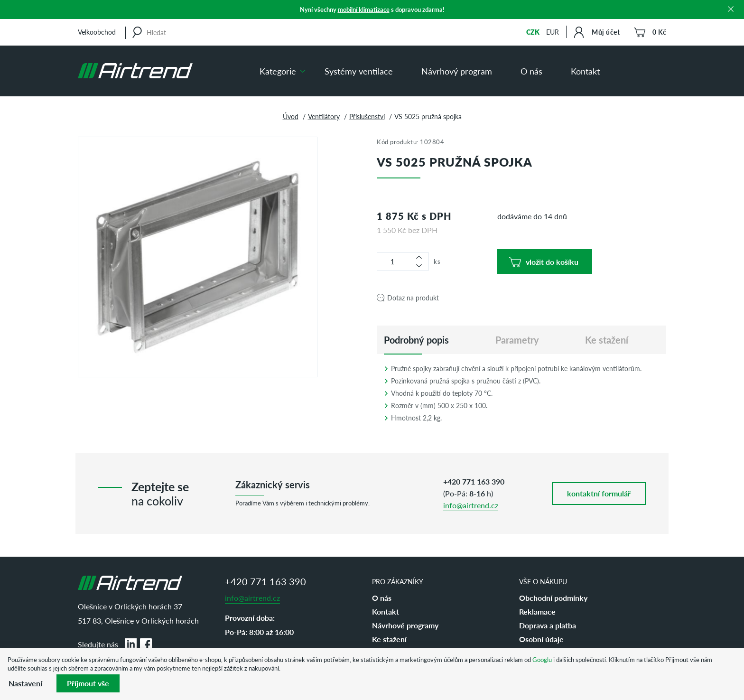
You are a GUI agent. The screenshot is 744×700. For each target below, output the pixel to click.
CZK (533, 32)
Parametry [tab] (517, 340)
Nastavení (25, 683)
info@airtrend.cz (471, 505)
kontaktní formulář (599, 493)
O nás (531, 71)
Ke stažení (389, 639)
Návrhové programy (405, 625)
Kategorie (278, 71)
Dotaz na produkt (413, 298)
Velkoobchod (97, 32)
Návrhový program (457, 71)
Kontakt (585, 71)
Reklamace (537, 611)
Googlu (542, 659)
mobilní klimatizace (364, 9)
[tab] (416, 340)
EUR (553, 32)
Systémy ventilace (359, 71)
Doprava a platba (548, 625)
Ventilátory (324, 116)
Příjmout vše (88, 683)
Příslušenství (367, 116)
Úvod (291, 116)
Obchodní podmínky (553, 598)
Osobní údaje (541, 639)
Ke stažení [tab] (607, 340)
